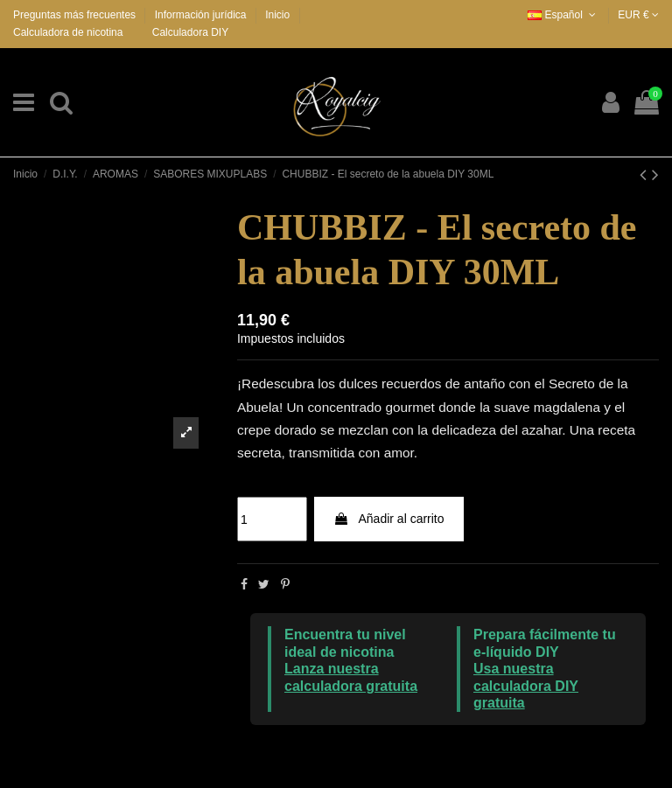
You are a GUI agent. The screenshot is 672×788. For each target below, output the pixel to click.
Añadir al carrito (388, 519)
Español (563, 15)
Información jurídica (202, 15)
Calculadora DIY (190, 32)
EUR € (638, 15)
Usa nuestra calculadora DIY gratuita (526, 686)
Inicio (277, 15)
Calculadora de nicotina (68, 32)
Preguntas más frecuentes (76, 15)
